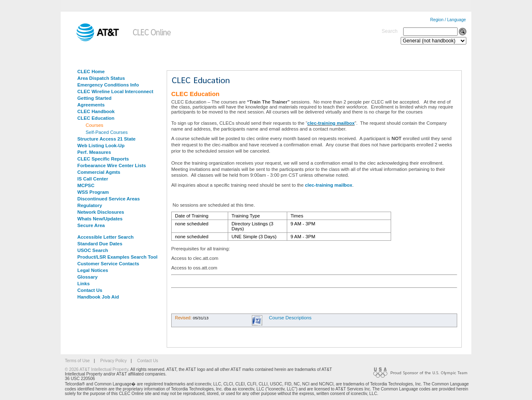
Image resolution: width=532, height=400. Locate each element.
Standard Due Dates (100, 244)
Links (84, 284)
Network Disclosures (101, 212)
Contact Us (90, 290)
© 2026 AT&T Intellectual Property (96, 369)
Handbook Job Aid (98, 297)
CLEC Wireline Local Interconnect (115, 91)
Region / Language (448, 20)
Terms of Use (77, 361)
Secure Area (91, 225)
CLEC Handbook (96, 111)
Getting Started (94, 98)
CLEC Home (91, 72)
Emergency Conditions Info (108, 85)
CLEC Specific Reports (103, 159)
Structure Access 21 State (106, 139)
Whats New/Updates (100, 219)
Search (389, 31)
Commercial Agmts (99, 172)
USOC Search (93, 250)
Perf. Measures (94, 152)
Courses (94, 125)
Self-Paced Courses (107, 132)
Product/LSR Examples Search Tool (117, 257)
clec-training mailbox (331, 123)
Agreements (91, 105)
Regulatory (90, 205)
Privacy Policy (113, 361)
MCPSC (86, 185)
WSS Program (93, 192)
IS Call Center (93, 179)
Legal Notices (93, 270)
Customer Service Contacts (108, 264)
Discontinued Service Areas (108, 199)
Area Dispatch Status (101, 78)
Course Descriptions (290, 318)
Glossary (87, 277)
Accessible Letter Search (106, 237)
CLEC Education (96, 118)
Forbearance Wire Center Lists (112, 165)
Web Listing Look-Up (101, 146)
